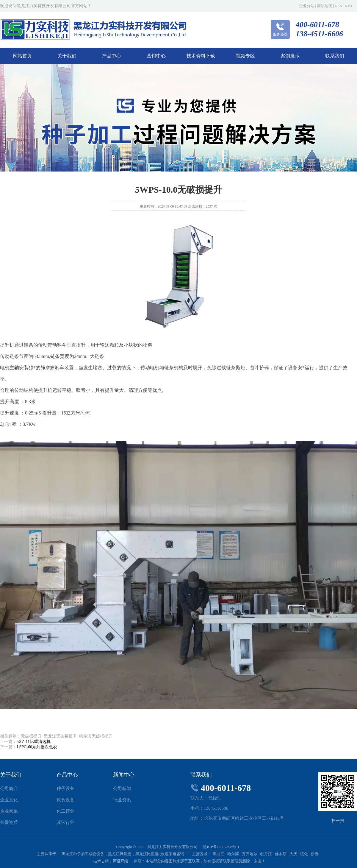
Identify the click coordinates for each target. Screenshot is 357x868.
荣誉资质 (9, 822)
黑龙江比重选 (147, 854)
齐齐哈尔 (250, 854)
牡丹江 (266, 854)
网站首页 (22, 56)
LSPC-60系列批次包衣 (37, 747)
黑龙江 (219, 854)
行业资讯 (122, 800)
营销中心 (156, 56)
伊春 (315, 854)
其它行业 (65, 822)
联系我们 (335, 56)
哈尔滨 (233, 854)
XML (349, 6)
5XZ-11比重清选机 (34, 742)
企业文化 (9, 800)
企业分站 (307, 6)
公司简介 (9, 788)
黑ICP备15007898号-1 (221, 847)
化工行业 (65, 811)
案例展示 (290, 56)
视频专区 (245, 56)
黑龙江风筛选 (120, 854)
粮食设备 (65, 800)
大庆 (293, 854)
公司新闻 (122, 788)
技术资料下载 (201, 56)
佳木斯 (281, 854)
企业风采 (9, 811)
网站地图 (325, 6)
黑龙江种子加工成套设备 (83, 854)
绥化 (304, 854)
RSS (338, 6)
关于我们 (67, 56)
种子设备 (65, 788)
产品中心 (112, 56)
